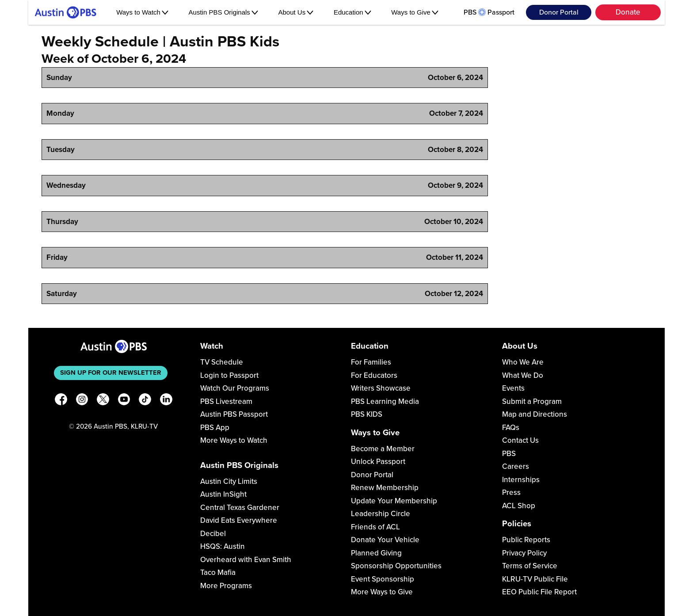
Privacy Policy (524, 553)
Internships (521, 480)
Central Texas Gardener (240, 508)
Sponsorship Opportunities (396, 566)
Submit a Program (532, 401)
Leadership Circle (381, 514)
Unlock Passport (378, 462)
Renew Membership (385, 488)
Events (513, 388)
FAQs (511, 428)
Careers (516, 466)
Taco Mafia (218, 572)
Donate (628, 12)
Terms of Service (530, 566)
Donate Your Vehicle (385, 540)
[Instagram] (82, 401)
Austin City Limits (229, 481)
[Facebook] (61, 401)
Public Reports (526, 540)
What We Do (523, 375)
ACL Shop (519, 506)
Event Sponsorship (383, 579)
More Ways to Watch (234, 440)
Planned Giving (376, 553)
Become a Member (383, 449)
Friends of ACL (375, 527)
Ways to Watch (142, 12)
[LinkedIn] (166, 401)
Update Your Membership (394, 501)
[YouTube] (124, 401)
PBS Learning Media (385, 401)
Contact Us (520, 440)
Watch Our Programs (235, 388)
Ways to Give (415, 12)
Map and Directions (535, 414)
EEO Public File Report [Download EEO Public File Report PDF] (539, 592)
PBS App (215, 428)
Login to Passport (229, 375)
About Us (296, 12)
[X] (103, 401)
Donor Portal (559, 12)
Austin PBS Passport (234, 414)
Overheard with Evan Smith (246, 560)
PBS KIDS (367, 414)
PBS (509, 454)
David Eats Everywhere (239, 520)
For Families (371, 362)
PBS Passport (489, 12)
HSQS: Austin (223, 546)
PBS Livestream (226, 401)
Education (352, 12)
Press (511, 492)
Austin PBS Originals (223, 12)
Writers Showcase (381, 388)
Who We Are (523, 362)
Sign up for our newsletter (111, 373)
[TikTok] (145, 401)
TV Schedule (222, 362)
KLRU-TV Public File (535, 579)
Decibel (213, 534)
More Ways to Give (382, 592)
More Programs (226, 586)
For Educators (374, 375)
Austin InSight (223, 494)
